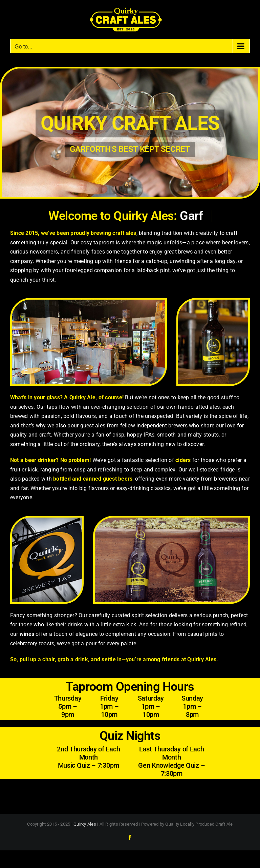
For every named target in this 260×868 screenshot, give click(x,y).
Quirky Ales (85, 824)
